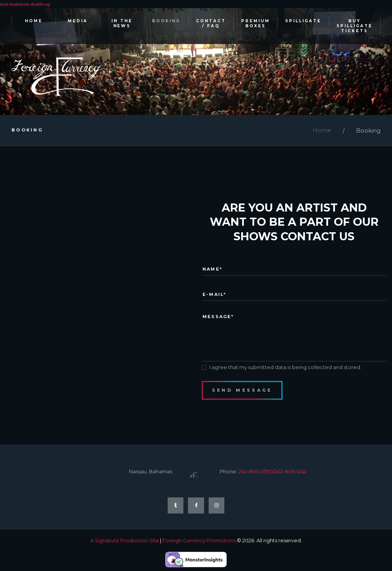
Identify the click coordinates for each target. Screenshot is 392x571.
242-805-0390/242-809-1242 (273, 475)
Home (322, 131)
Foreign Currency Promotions (199, 545)
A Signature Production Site (124, 545)
